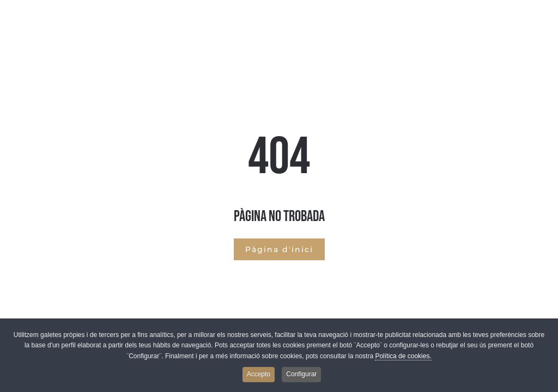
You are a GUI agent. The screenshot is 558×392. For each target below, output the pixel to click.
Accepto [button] (259, 377)
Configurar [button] (301, 377)
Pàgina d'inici (279, 249)
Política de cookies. (403, 358)
